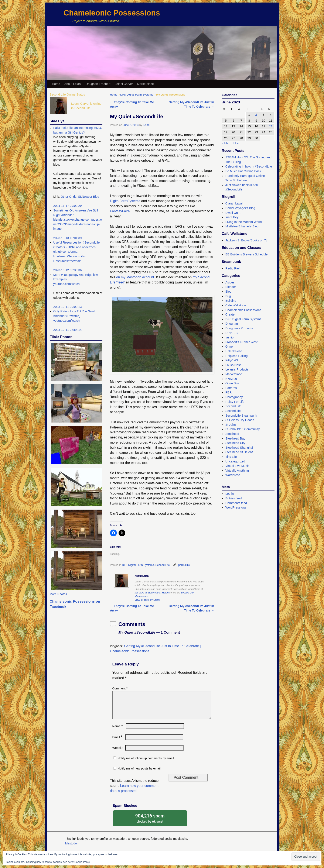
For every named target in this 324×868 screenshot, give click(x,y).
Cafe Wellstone (236, 305)
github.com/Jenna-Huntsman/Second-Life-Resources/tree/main (69, 256)
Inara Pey (232, 217)
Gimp (229, 347)
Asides (230, 282)
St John (231, 425)
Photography (234, 397)
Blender (231, 287)
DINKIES (232, 333)
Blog (228, 292)
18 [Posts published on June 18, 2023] (271, 126)
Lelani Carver (124, 84)
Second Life (163, 565)
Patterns (231, 388)
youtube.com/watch (66, 284)
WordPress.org (236, 507)
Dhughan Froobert (98, 84)
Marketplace (145, 84)
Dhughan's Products (239, 328)
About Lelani (73, 84)
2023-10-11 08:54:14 (68, 330)
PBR (229, 392)
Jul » (235, 143)
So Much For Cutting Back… (245, 171)
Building (231, 301)
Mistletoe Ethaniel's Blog (242, 226)
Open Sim (232, 383)
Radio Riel (232, 268)
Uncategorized (235, 461)
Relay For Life (235, 402)
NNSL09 (231, 379)
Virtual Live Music (237, 466)
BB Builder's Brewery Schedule (247, 254)
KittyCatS (232, 360)
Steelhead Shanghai (239, 448)
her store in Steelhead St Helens (152, 593)
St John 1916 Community (243, 429)
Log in (230, 494)
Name (118, 731)
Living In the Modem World (244, 222)
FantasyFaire (120, 211)
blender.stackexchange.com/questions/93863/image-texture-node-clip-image (78, 224)
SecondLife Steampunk (241, 416)
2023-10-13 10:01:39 (68, 238)
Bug (228, 296)
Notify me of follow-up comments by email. (146, 763)
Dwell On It (233, 213)
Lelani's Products (237, 369)
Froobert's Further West (241, 342)
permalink (184, 565)
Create (230, 314)
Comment (120, 688)
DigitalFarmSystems (125, 201)
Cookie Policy (82, 862)
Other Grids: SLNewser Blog (80, 197)
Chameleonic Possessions (112, 13)
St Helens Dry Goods (240, 420)
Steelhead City (235, 443)
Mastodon (72, 848)
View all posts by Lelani (147, 600)
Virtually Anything (237, 471)
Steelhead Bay (235, 438)
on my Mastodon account (135, 277)
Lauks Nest (233, 365)
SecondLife (233, 411)
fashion (230, 337)
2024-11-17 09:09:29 (68, 206)
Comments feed (236, 503)
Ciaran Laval (234, 203)
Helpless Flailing (237, 356)
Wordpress (233, 475)
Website (118, 753)
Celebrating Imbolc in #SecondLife (249, 166)
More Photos (58, 594)
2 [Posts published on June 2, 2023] (256, 115)
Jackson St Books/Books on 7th (247, 240)
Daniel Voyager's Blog (240, 208)
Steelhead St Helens (239, 452)
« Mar (226, 143)
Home (56, 84)
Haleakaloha (234, 351)
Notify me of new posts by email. (139, 774)
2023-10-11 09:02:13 (68, 307)
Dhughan (232, 324)
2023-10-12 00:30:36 (68, 270)
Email (118, 742)
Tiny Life (231, 457)
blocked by (150, 823)
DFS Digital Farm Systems (137, 95)
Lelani (147, 125)
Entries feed (234, 498)
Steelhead (232, 434)
